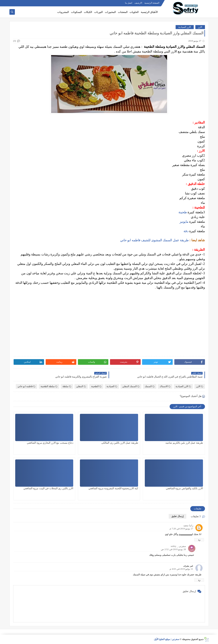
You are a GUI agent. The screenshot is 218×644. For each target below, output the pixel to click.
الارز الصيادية (185, 27)
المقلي (81, 386)
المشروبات (63, 12)
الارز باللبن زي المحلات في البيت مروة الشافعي (48, 488)
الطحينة (96, 386)
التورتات (98, 12)
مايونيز (184, 222)
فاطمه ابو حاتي (27, 386)
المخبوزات (110, 12)
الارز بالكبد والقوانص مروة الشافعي (184, 488)
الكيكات (88, 12)
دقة (186, 231)
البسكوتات (76, 12)
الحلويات (134, 12)
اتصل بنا (129, 3)
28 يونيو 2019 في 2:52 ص (173, 549)
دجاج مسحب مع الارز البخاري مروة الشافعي (50, 443)
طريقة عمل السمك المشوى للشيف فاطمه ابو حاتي (154, 240)
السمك (150, 386)
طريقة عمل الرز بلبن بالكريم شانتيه (184, 443)
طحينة (183, 212)
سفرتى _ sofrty (178, 546)
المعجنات (123, 12)
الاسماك (165, 386)
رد (199, 540)
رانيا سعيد (188, 525)
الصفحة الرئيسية (152, 3)
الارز (200, 27)
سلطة (67, 386)
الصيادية (112, 386)
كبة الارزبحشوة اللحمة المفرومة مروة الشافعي (113, 488)
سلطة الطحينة (49, 386)
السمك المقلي (131, 386)
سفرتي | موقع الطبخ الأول (167, 639)
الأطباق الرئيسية (149, 12)
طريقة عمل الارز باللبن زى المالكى (120, 443)
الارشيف (138, 3)
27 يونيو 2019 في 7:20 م (181, 529)
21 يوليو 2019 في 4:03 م (181, 569)
